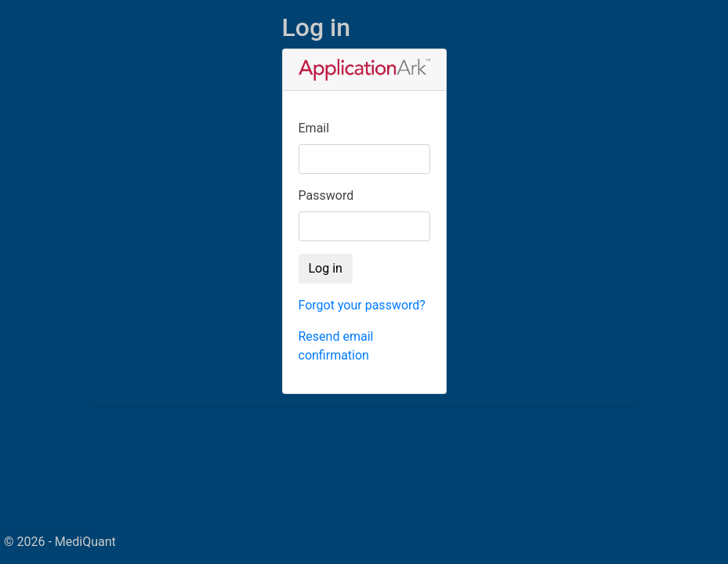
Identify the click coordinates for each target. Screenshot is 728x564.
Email (314, 128)
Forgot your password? (362, 305)
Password (326, 195)
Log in (326, 268)
